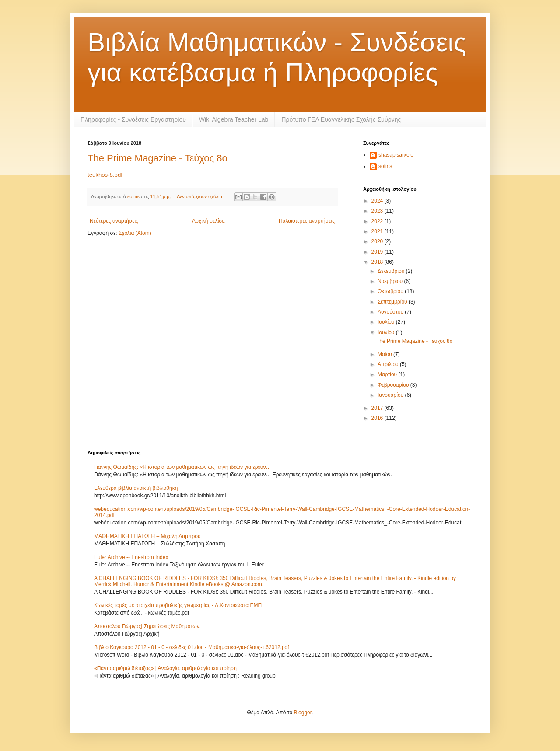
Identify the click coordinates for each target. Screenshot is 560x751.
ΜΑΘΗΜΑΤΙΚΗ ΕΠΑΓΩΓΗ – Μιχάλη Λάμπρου (147, 536)
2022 (378, 221)
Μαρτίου (388, 374)
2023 (378, 211)
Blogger (303, 713)
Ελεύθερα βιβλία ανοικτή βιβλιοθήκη (136, 488)
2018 (378, 262)
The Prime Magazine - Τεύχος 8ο (157, 158)
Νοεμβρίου (391, 281)
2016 (378, 418)
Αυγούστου (391, 312)
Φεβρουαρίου (394, 385)
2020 (378, 241)
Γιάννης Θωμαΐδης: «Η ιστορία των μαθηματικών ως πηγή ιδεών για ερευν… (182, 467)
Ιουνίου (387, 332)
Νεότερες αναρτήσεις (114, 221)
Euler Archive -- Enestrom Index (131, 557)
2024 (378, 201)
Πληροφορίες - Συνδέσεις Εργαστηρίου (133, 119)
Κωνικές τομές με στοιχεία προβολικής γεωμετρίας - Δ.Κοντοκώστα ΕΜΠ (178, 605)
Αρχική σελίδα (208, 221)
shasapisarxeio (396, 155)
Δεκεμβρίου (392, 271)
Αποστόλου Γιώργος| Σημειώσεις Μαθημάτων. (147, 626)
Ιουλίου (387, 322)
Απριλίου (389, 364)
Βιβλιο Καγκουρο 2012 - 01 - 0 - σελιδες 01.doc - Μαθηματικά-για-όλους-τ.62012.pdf (192, 647)
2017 (378, 408)
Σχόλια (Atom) (135, 233)
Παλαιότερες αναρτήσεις (307, 221)
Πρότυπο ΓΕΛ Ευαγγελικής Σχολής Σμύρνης (341, 119)
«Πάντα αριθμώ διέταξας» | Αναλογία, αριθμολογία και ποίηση (165, 668)
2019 (378, 252)
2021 (378, 231)
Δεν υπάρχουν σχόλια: (201, 196)
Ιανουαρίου (391, 395)
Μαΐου (385, 354)
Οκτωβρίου (391, 291)
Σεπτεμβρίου (393, 302)
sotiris (385, 166)
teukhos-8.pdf (105, 175)
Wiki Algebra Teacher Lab (234, 119)
